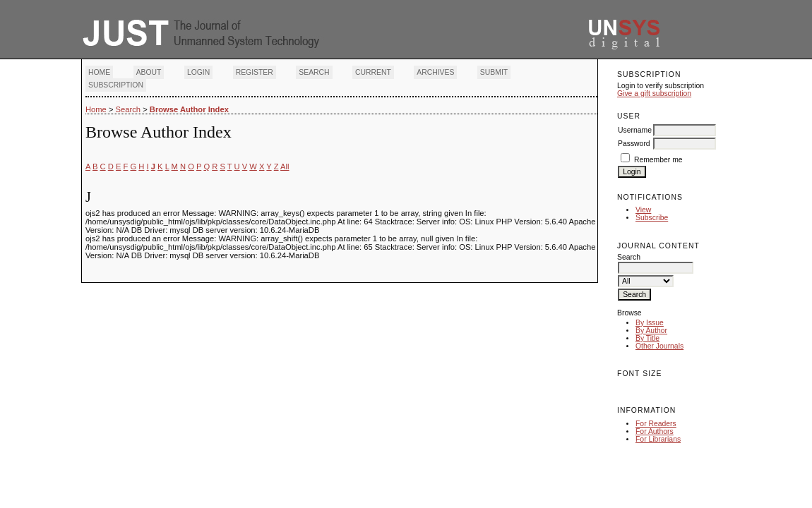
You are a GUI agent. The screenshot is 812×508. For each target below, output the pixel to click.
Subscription (116, 85)
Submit (494, 72)
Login (198, 72)
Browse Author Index (189, 109)
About (149, 72)
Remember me (658, 160)
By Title (647, 338)
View (643, 210)
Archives (435, 72)
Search (314, 72)
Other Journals (659, 346)
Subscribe (652, 218)
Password (634, 144)
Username (635, 130)
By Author (651, 331)
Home (99, 72)
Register (255, 72)
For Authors (655, 431)
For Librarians (658, 439)
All (285, 167)
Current (373, 72)
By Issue (650, 323)
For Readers (656, 424)
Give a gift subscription (654, 93)
